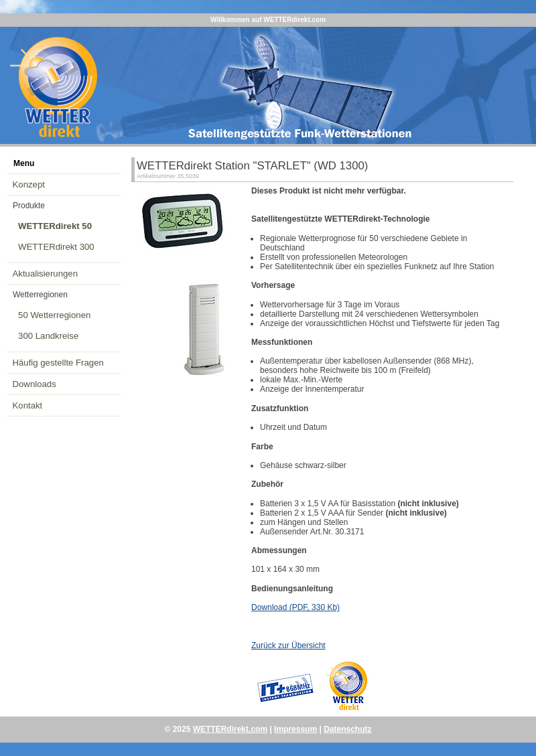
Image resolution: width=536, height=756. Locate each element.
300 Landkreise (48, 336)
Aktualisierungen (46, 274)
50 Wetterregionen (54, 315)
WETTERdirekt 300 (56, 247)
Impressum (295, 729)
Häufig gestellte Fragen (58, 363)
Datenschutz (347, 729)
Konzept (29, 184)
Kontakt (28, 405)
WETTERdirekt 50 (55, 226)
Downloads (35, 384)
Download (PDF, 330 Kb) (295, 607)
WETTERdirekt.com (230, 729)
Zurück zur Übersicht (288, 646)
